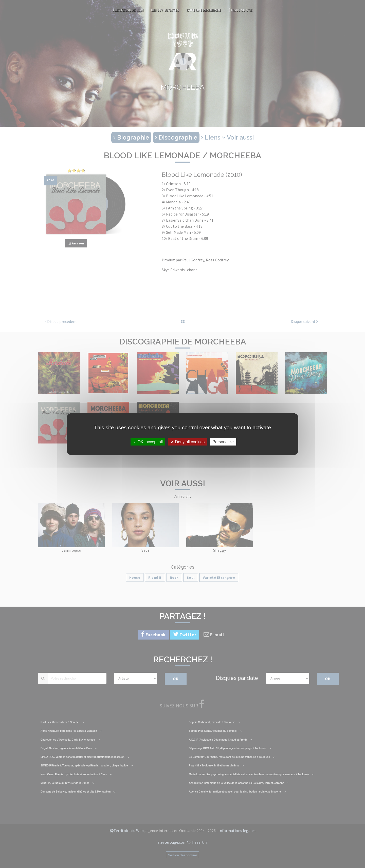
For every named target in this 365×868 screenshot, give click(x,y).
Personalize (223, 442)
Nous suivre (240, 10)
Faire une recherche (204, 10)
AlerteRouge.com (128, 10)
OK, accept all (148, 442)
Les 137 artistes (165, 10)
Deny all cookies (188, 442)
